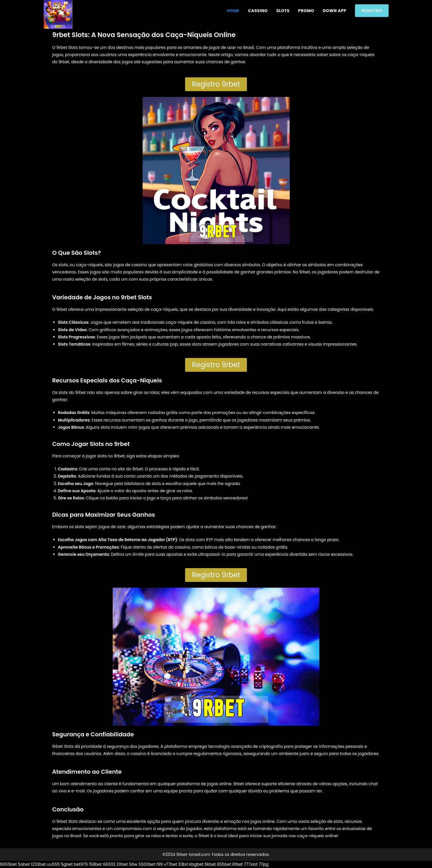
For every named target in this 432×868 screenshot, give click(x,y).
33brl (183, 864)
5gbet (67, 864)
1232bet (39, 864)
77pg (264, 864)
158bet (95, 864)
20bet (122, 864)
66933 (109, 864)
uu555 (53, 864)
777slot (251, 864)
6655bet (8, 864)
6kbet (210, 864)
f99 (160, 864)
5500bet (147, 864)
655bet (224, 864)
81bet (238, 864)
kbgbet (196, 864)
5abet (24, 864)
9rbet (62, 309)
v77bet (170, 864)
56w (133, 864)
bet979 (81, 864)
